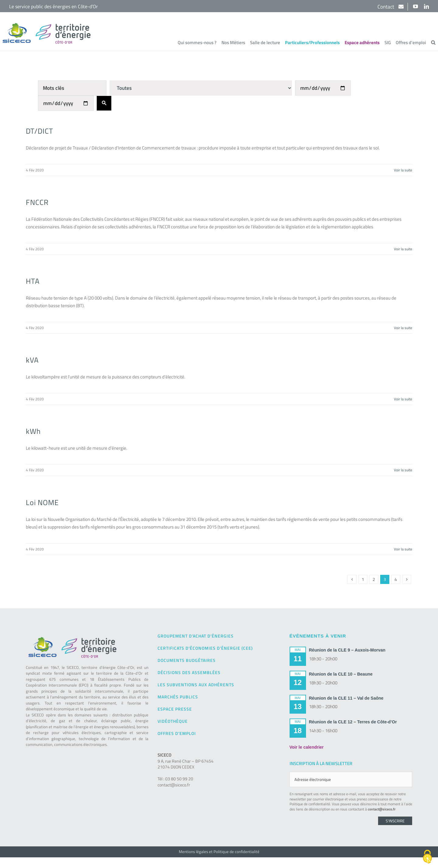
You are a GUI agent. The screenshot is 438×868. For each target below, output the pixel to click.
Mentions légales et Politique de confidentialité (219, 852)
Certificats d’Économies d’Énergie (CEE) (205, 648)
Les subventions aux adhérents (196, 685)
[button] (433, 42)
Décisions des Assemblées (189, 672)
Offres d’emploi (177, 733)
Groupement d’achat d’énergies (196, 636)
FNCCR (37, 202)
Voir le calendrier (307, 747)
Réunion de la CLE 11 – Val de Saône (346, 698)
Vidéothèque (173, 721)
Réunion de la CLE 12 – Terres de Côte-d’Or (353, 722)
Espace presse (175, 709)
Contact (386, 7)
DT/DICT (40, 131)
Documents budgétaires (187, 660)
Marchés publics (178, 697)
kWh (33, 431)
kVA (32, 360)
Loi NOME (42, 502)
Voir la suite (403, 170)
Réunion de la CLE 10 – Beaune (341, 674)
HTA (33, 281)
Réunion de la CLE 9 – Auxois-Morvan (347, 650)
